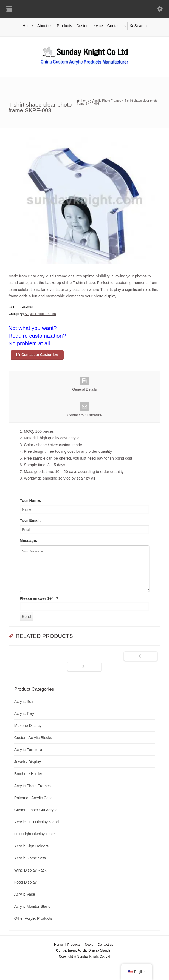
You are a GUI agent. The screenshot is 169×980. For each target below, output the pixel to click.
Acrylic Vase (25, 894)
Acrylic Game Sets (30, 858)
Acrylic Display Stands (94, 950)
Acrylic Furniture (28, 750)
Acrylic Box (24, 701)
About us (45, 26)
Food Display (26, 882)
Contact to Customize (40, 355)
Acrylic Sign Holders (31, 846)
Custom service (89, 26)
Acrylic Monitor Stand (32, 906)
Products (64, 26)
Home (28, 26)
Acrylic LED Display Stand (37, 822)
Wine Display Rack (30, 870)
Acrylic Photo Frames (40, 314)
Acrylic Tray (24, 713)
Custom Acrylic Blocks (33, 738)
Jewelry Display (28, 762)
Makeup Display (28, 726)
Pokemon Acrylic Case (33, 798)
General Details (84, 384)
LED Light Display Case (35, 834)
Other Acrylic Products (33, 918)
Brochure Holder (28, 774)
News (89, 945)
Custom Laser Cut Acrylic (36, 810)
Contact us (116, 26)
